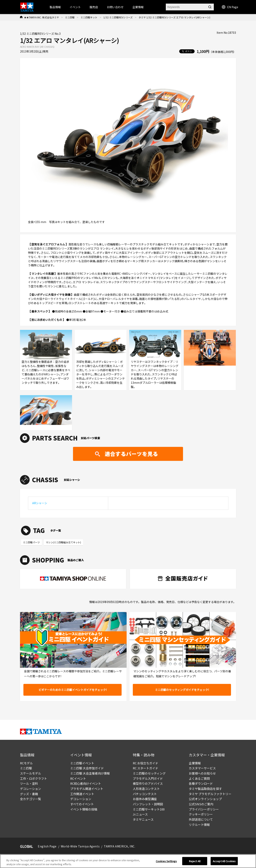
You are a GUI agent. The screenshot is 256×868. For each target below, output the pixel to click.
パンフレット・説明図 (148, 804)
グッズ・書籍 (29, 794)
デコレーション (30, 789)
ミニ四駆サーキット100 (149, 809)
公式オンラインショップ (205, 799)
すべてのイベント (82, 804)
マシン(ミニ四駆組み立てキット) (63, 542)
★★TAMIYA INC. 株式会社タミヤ (41, 17)
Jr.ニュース (140, 814)
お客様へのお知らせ (202, 773)
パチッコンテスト (145, 794)
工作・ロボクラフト (33, 778)
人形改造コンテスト (146, 789)
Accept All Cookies (224, 862)
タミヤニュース (143, 819)
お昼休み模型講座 (145, 799)
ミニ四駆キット (89, 17)
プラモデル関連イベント (87, 789)
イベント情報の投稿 (84, 809)
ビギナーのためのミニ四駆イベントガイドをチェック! (73, 690)
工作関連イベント (82, 794)
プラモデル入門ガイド (148, 778)
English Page (47, 846)
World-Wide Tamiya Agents (80, 846)
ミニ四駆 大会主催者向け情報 (90, 773)
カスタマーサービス (202, 768)
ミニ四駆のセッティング (149, 773)
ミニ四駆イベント (82, 763)
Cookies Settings (166, 862)
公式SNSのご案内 (201, 804)
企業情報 (195, 763)
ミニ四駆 (70, 17)
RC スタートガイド (145, 768)
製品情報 (55, 7)
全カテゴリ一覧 (30, 799)
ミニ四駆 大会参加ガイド (87, 768)
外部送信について (201, 819)
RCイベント (78, 778)
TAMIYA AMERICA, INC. (119, 846)
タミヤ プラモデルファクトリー (210, 794)
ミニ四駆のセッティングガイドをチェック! (182, 690)
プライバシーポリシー (204, 809)
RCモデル (26, 763)
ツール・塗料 (29, 783)
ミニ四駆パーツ (31, 542)
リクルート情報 (199, 825)
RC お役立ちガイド (145, 763)
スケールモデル (30, 773)
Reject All (195, 862)
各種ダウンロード (201, 783)
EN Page (230, 7)
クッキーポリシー (201, 814)
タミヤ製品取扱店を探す (205, 789)
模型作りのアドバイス (148, 783)
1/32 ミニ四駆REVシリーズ (118, 17)
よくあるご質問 (199, 778)
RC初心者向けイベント (86, 783)
